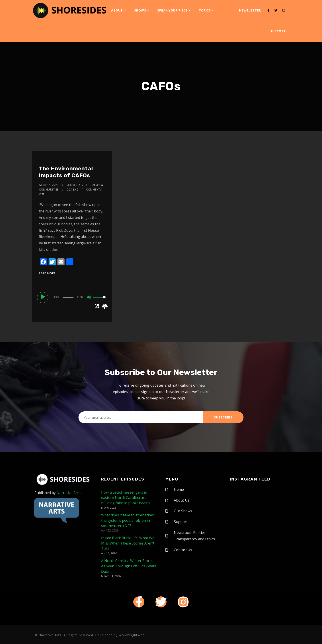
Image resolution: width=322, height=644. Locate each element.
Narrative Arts (68, 493)
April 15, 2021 (49, 185)
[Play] (43, 297)
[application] (72, 297)
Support (278, 31)
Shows (140, 10)
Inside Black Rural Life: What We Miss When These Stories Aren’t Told (128, 543)
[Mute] (90, 298)
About (117, 10)
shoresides (75, 185)
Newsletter (250, 10)
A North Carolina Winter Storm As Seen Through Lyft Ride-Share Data (129, 566)
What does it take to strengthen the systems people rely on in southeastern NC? (128, 520)
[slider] (68, 297)
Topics (205, 10)
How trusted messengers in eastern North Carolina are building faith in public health (125, 498)
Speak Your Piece (172, 10)
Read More (47, 273)
